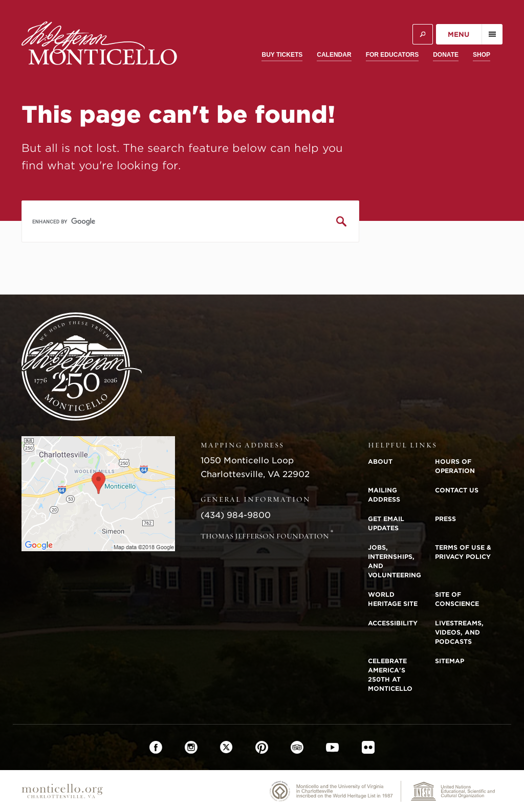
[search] (190, 221)
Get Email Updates (386, 523)
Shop (482, 55)
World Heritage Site (393, 599)
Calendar (334, 55)
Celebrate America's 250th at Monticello (390, 675)
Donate (446, 55)
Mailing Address (384, 495)
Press (445, 519)
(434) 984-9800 (236, 515)
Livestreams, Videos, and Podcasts (459, 632)
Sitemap (450, 661)
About (380, 461)
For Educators (392, 55)
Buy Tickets (282, 55)
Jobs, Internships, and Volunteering (395, 561)
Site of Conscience (457, 599)
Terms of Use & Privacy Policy (463, 552)
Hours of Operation (455, 466)
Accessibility (393, 623)
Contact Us (457, 490)
